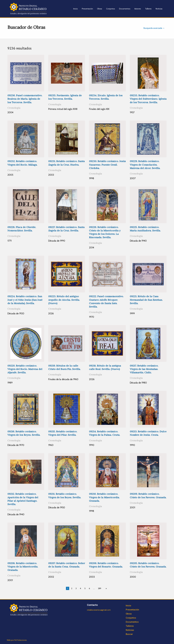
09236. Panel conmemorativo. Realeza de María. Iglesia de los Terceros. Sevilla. (25, 99)
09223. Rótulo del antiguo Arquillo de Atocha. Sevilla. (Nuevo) (64, 300)
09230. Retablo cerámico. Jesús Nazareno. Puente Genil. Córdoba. (107, 165)
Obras (100, 9)
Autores (138, 9)
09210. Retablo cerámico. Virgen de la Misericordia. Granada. (104, 497)
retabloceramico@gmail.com (99, 610)
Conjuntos (111, 9)
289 (100, 588)
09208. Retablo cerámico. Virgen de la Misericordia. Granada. (23, 567)
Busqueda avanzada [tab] (153, 28)
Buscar (129, 634)
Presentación (87, 9)
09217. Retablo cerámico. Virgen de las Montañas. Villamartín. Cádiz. (144, 369)
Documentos (125, 9)
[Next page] (106, 588)
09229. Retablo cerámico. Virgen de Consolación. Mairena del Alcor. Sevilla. (145, 165)
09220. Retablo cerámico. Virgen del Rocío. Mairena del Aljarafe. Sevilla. (25, 369)
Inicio (76, 9)
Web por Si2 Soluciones (17, 640)
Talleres (148, 9)
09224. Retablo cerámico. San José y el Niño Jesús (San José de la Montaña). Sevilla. (25, 300)
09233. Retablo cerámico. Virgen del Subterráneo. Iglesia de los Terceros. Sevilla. (148, 99)
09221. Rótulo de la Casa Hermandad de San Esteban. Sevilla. (146, 300)
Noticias (159, 9)
